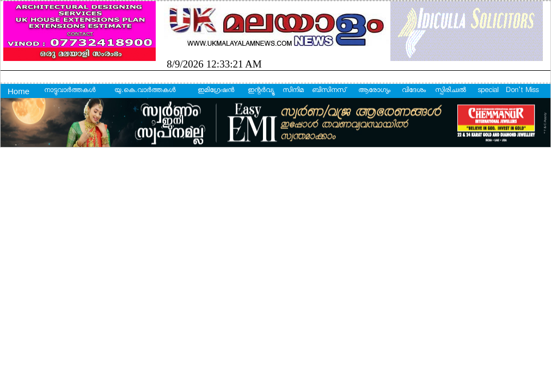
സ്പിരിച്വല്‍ (451, 91)
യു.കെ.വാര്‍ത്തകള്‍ (145, 91)
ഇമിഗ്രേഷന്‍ (216, 91)
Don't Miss (522, 91)
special (488, 91)
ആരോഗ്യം (374, 91)
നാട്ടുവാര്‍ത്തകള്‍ (70, 91)
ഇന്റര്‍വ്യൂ (261, 91)
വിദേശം (414, 91)
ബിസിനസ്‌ (329, 91)
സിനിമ (293, 91)
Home (19, 91)
